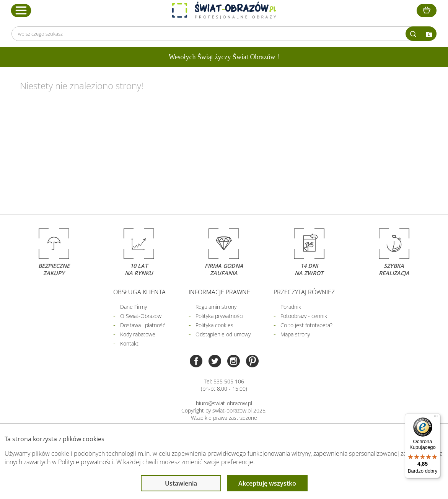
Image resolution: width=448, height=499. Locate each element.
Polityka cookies (214, 325)
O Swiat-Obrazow (141, 316)
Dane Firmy (134, 307)
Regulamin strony (216, 307)
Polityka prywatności (219, 316)
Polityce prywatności (86, 462)
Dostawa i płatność (143, 325)
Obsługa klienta (139, 292)
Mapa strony (295, 334)
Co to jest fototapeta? (306, 325)
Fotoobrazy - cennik (304, 316)
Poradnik (291, 307)
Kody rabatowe (138, 334)
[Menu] (436, 418)
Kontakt (129, 343)
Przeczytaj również (304, 292)
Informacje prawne (219, 292)
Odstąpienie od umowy (223, 334)
